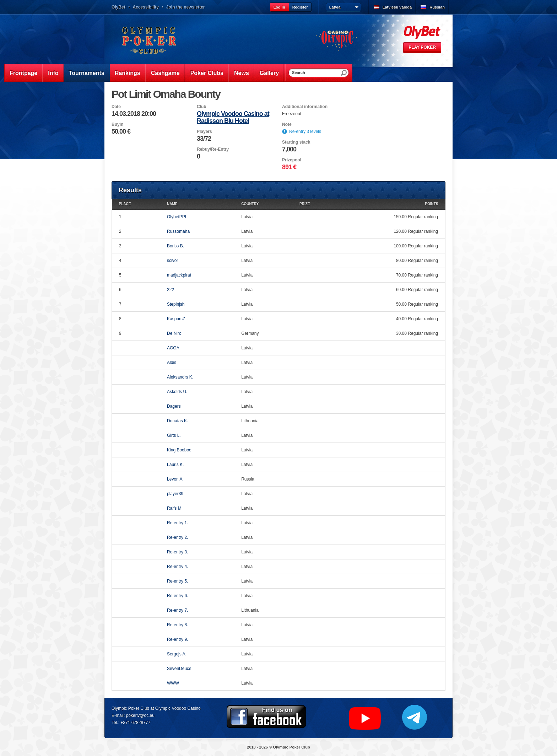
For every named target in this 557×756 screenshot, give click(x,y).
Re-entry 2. (177, 537)
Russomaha (178, 231)
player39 (175, 494)
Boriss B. (175, 246)
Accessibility (146, 7)
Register (300, 7)
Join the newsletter (186, 7)
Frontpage (23, 73)
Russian (437, 7)
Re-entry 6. (177, 596)
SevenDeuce (179, 669)
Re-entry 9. (177, 639)
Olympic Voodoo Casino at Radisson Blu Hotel (233, 117)
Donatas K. (177, 421)
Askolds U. (177, 392)
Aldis (172, 363)
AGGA (173, 348)
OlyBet (118, 7)
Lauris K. (175, 465)
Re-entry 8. (177, 625)
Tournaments (87, 73)
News (242, 73)
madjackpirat (179, 275)
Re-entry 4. (177, 567)
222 (171, 290)
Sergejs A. (177, 654)
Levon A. (175, 479)
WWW (173, 683)
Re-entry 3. (177, 552)
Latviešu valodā (397, 7)
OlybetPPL (177, 217)
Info (53, 73)
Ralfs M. (175, 508)
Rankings (128, 73)
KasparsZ (176, 319)
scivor (172, 261)
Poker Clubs (207, 73)
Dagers (174, 406)
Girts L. (174, 435)
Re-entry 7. (177, 610)
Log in (279, 7)
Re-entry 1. (177, 523)
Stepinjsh (176, 304)
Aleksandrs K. (180, 377)
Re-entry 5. (177, 581)
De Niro (174, 333)
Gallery (269, 73)
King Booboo (179, 450)
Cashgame (165, 73)
